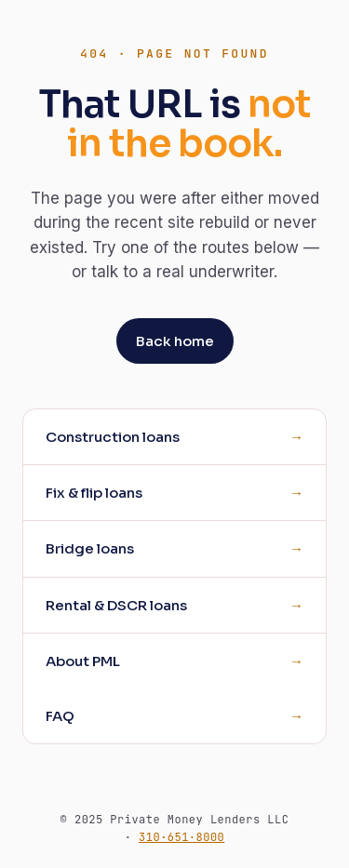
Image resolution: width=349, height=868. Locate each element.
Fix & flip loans (94, 493)
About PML (83, 661)
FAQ (60, 716)
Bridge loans (90, 548)
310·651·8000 (181, 837)
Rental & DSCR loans (116, 605)
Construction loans (113, 437)
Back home (175, 341)
